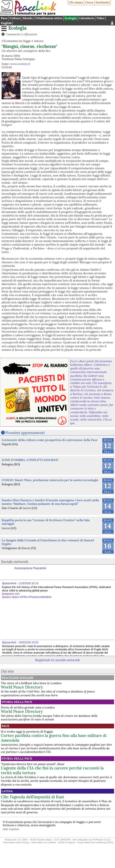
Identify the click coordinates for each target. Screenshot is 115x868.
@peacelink (9, 583)
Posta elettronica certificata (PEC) (95, 842)
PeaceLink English (17, 678)
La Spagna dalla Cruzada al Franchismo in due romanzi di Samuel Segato (48, 542)
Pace (4, 18)
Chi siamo (76, 2)
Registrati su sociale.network (57, 660)
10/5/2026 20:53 (28, 642)
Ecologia (71, 18)
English (6, 23)
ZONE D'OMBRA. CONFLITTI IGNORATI (30, 460)
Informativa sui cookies (44, 842)
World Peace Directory (22, 687)
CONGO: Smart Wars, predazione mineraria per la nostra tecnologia (50, 480)
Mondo (28, 18)
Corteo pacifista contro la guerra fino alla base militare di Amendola (54, 738)
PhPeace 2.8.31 (102, 840)
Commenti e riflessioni (21, 34)
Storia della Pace (17, 702)
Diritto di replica (67, 842)
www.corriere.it (20, 64)
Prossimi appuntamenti (25, 433)
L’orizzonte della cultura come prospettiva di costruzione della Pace (50, 440)
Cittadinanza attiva (49, 18)
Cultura (15, 18)
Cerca (89, 2)
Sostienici (102, 2)
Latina (7, 791)
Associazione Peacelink (30, 568)
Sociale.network (15, 562)
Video (100, 18)
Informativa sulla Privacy (16, 842)
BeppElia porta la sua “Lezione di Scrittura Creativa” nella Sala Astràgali (46, 522)
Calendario (86, 18)
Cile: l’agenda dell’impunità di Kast (33, 797)
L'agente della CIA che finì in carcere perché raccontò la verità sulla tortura (52, 770)
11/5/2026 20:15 (28, 583)
